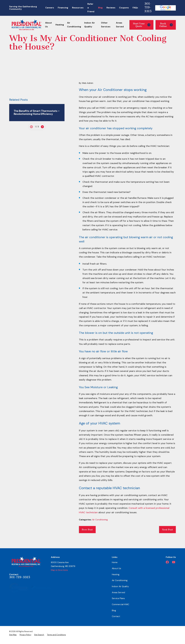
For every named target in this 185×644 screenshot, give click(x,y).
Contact (116, 616)
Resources (78, 8)
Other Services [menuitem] (106, 25)
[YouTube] (174, 562)
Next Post (167, 530)
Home (115, 562)
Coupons (124, 8)
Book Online (166, 25)
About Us (116, 568)
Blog (100, 8)
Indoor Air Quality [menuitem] (90, 25)
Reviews (111, 8)
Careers (50, 8)
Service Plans (118, 598)
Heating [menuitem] (60, 25)
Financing (63, 8)
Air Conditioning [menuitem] (74, 25)
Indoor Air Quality (120, 586)
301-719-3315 (148, 7)
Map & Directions (59, 570)
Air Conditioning (100, 520)
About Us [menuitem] (49, 25)
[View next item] (42, 127)
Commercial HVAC (120, 604)
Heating (116, 574)
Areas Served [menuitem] (120, 25)
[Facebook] (167, 562)
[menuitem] (13, 635)
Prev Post (87, 530)
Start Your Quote (142, 25)
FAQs (135, 8)
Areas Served (118, 592)
